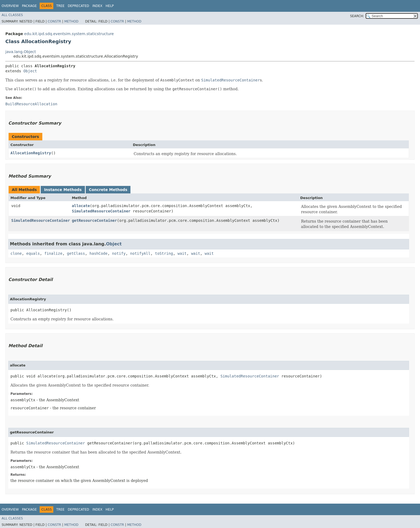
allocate (81, 206)
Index (97, 6)
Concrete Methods (108, 190)
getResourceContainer (94, 220)
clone (16, 253)
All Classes (12, 15)
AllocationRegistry (31, 153)
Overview (10, 6)
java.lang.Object (21, 52)
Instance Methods (63, 190)
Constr (54, 21)
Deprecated (78, 6)
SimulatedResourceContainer (101, 211)
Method (71, 21)
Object (30, 71)
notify (119, 253)
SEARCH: (357, 16)
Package (29, 6)
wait (182, 253)
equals (33, 253)
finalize (53, 253)
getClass (76, 253)
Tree (60, 6)
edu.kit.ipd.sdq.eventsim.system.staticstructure (69, 34)
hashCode (98, 253)
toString (164, 253)
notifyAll (140, 253)
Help (110, 6)
